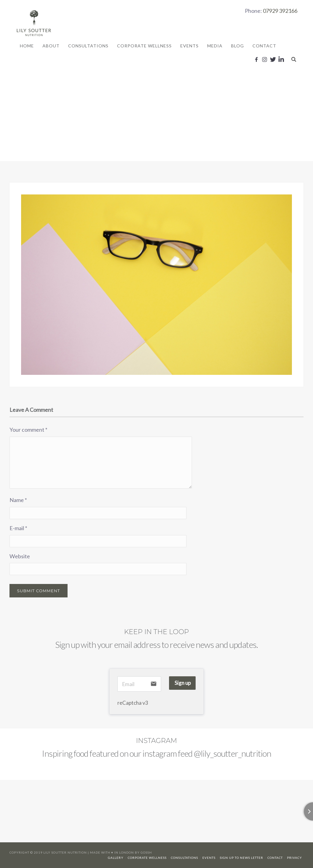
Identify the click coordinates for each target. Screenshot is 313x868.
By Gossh (143, 852)
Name (18, 500)
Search (294, 59)
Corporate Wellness (144, 46)
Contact (264, 46)
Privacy (295, 858)
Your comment (28, 430)
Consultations (88, 46)
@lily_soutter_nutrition (232, 753)
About (51, 46)
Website (20, 556)
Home (27, 46)
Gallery (116, 858)
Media (215, 46)
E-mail (18, 528)
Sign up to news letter (241, 858)
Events (190, 46)
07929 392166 (280, 11)
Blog (238, 46)
